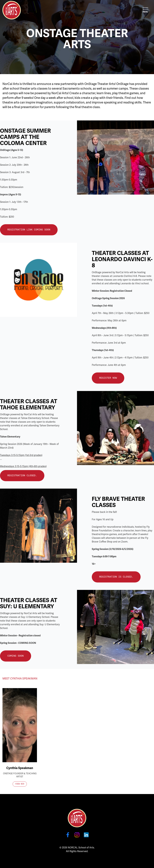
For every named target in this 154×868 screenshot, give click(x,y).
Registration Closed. (22, 476)
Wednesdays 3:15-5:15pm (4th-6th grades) (23, 466)
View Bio (20, 784)
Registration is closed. (116, 577)
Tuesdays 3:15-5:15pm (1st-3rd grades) (21, 455)
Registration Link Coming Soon (29, 230)
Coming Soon (16, 656)
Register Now (108, 378)
